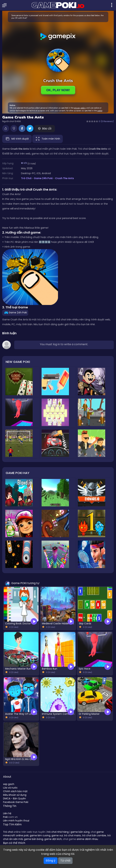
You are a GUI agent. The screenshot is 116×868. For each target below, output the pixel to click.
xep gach (9, 784)
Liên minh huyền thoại (16, 821)
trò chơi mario (72, 835)
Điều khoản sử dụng (15, 795)
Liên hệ (7, 813)
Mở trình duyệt (17, 139)
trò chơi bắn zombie (94, 835)
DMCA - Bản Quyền (14, 798)
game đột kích (53, 839)
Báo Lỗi (45, 129)
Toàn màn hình (48, 139)
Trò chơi (8, 832)
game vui (57, 835)
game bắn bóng (34, 839)
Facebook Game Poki (16, 802)
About (7, 777)
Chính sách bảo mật (15, 791)
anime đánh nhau (87, 839)
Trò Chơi (26, 178)
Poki (5, 817)
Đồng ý (51, 861)
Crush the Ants (65, 178)
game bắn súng (80, 832)
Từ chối (65, 861)
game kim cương (40, 835)
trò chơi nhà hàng (58, 832)
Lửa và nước (10, 788)
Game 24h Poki (43, 178)
